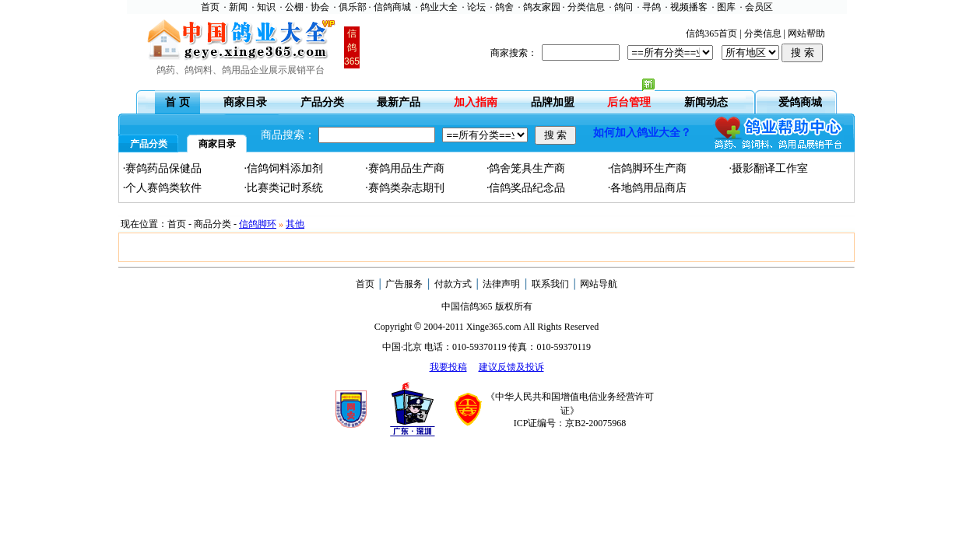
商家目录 (245, 102)
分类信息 (586, 7)
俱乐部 (353, 7)
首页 (210, 7)
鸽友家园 (542, 7)
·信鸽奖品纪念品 (526, 188)
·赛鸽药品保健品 (163, 168)
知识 (266, 7)
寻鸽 (652, 7)
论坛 (476, 7)
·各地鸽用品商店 (648, 188)
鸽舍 (504, 7)
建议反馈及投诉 (511, 367)
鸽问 (623, 7)
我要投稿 (448, 367)
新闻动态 (706, 102)
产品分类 (322, 102)
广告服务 (404, 284)
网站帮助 (806, 33)
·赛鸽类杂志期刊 (405, 188)
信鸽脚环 (258, 224)
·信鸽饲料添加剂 (283, 168)
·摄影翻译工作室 (768, 168)
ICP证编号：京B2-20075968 (570, 423)
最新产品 (399, 102)
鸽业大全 (439, 7)
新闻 (238, 7)
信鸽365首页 (711, 33)
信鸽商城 (392, 7)
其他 (295, 224)
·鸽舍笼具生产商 (526, 168)
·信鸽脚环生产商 (648, 168)
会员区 (759, 7)
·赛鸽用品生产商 (405, 168)
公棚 (294, 7)
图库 (726, 7)
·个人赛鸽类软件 (163, 188)
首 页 (177, 102)
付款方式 (453, 284)
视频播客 (689, 7)
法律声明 (501, 284)
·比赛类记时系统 (283, 188)
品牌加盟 (553, 102)
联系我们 (550, 284)
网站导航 (599, 284)
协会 (320, 7)
